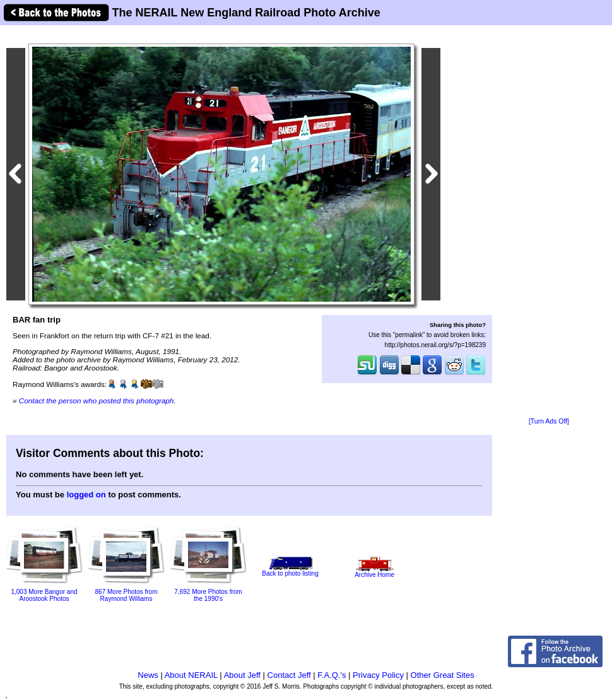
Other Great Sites (443, 675)
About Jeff (242, 675)
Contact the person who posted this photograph (97, 400)
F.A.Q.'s (332, 675)
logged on (86, 495)
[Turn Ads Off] (549, 421)
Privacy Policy (378, 675)
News (148, 675)
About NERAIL (191, 675)
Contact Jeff (289, 675)
